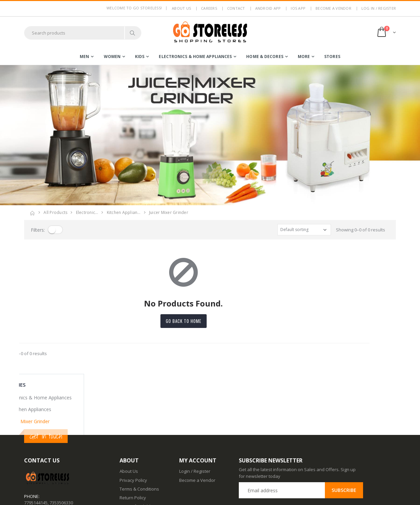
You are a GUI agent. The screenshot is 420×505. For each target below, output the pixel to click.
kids (140, 57)
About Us (129, 410)
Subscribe (344, 429)
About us (181, 8)
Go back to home (210, 321)
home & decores (265, 57)
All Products (55, 212)
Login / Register (195, 410)
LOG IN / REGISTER (379, 8)
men (84, 57)
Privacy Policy (133, 419)
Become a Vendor (333, 8)
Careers (209, 8)
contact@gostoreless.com (50, 458)
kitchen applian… (124, 212)
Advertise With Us (137, 495)
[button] (386, 33)
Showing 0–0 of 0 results (361, 230)
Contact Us (130, 469)
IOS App (298, 8)
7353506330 (61, 441)
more (304, 57)
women (112, 57)
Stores (332, 57)
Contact (236, 8)
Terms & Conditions (139, 428)
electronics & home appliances (195, 57)
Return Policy (133, 437)
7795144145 (36, 441)
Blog (124, 460)
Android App (268, 8)
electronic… (87, 212)
